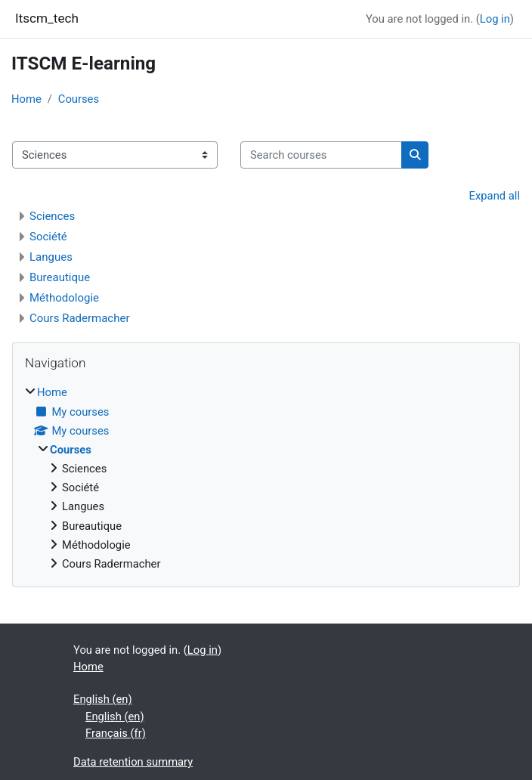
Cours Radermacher (80, 318)
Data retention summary (133, 762)
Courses (79, 99)
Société (48, 237)
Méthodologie (64, 298)
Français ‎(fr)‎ (116, 733)
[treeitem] (266, 478)
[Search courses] (321, 155)
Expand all (495, 196)
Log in (495, 19)
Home (26, 99)
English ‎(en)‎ (103, 699)
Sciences (52, 216)
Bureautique (60, 277)
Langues (51, 257)
